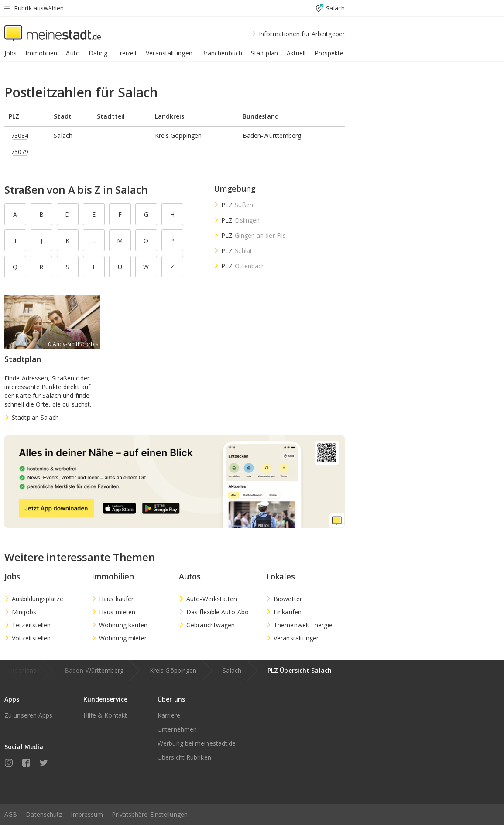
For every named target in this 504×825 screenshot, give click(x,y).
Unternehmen (177, 729)
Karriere (169, 715)
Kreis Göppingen (173, 670)
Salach (232, 670)
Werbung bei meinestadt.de (197, 743)
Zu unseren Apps (29, 715)
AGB (11, 814)
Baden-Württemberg (94, 670)
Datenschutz (44, 814)
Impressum (87, 814)
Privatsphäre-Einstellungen (150, 814)
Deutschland (19, 670)
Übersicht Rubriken (184, 757)
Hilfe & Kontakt (105, 715)
